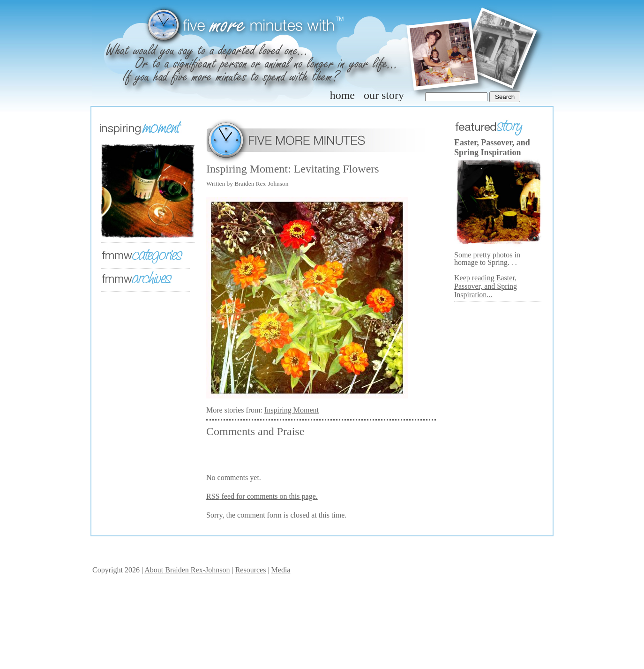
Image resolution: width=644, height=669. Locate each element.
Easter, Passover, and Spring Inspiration (492, 147)
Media (281, 570)
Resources (251, 570)
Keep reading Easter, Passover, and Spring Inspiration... (486, 286)
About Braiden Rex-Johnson (187, 570)
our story (384, 95)
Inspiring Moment (292, 410)
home (342, 95)
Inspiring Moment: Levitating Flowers (293, 169)
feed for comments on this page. (262, 496)
